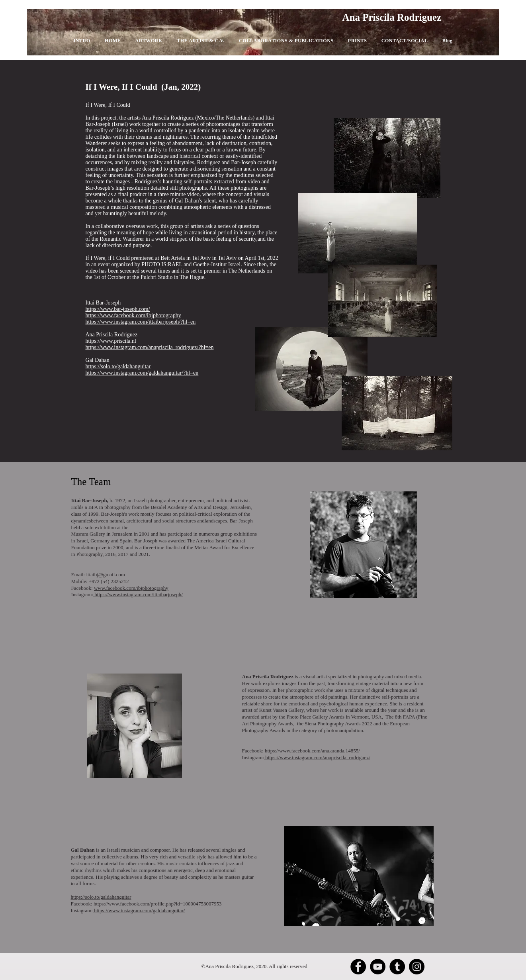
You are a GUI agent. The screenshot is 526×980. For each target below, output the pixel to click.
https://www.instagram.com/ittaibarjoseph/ (138, 594)
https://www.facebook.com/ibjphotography (133, 315)
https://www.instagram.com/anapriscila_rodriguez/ (317, 757)
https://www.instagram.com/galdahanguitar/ (139, 910)
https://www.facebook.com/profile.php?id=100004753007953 (157, 904)
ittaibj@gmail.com (106, 574)
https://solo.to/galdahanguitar (101, 897)
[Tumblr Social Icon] (397, 967)
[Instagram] (417, 967)
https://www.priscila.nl (111, 341)
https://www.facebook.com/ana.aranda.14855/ (312, 751)
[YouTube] (378, 967)
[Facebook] (358, 967)
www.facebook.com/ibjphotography (131, 588)
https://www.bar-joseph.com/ (118, 309)
